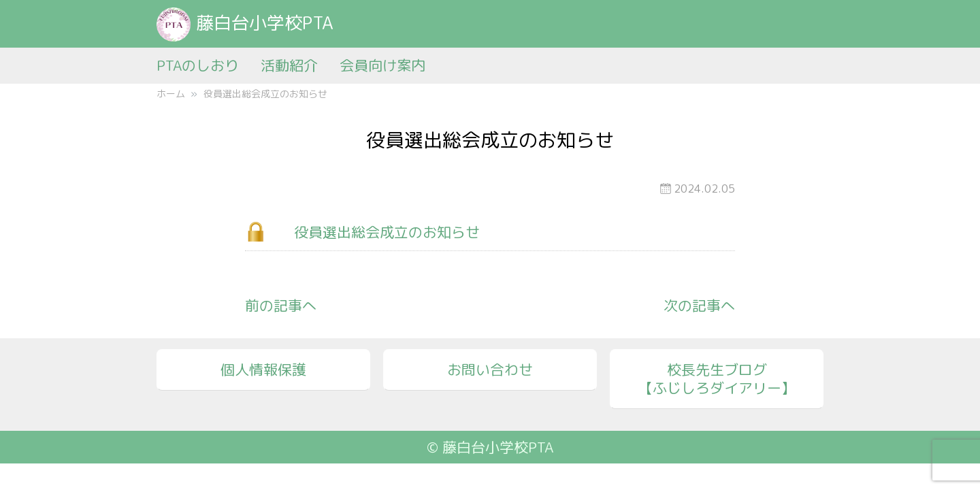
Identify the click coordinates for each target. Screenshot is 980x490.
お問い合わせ (490, 370)
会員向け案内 (382, 65)
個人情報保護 (263, 370)
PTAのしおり (198, 65)
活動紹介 (289, 65)
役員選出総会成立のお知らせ (387, 232)
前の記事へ (281, 306)
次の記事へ (699, 306)
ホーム (171, 94)
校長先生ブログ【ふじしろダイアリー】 (717, 379)
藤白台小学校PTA (245, 22)
